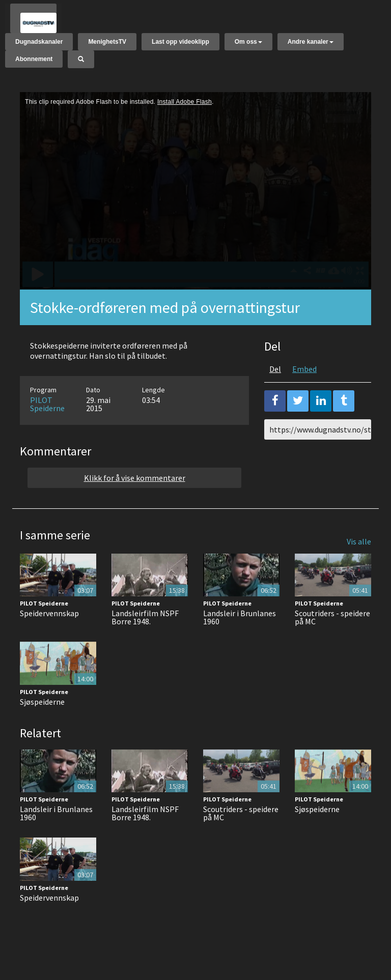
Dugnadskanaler (39, 43)
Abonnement (34, 61)
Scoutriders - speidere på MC (332, 626)
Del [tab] (275, 377)
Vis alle (359, 550)
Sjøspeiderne (42, 710)
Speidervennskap (49, 622)
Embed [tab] (304, 377)
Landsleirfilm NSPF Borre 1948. (145, 626)
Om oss (248, 43)
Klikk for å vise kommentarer (135, 486)
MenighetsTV (107, 43)
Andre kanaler (311, 43)
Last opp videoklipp (180, 43)
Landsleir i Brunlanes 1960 (240, 626)
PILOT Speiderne (47, 412)
